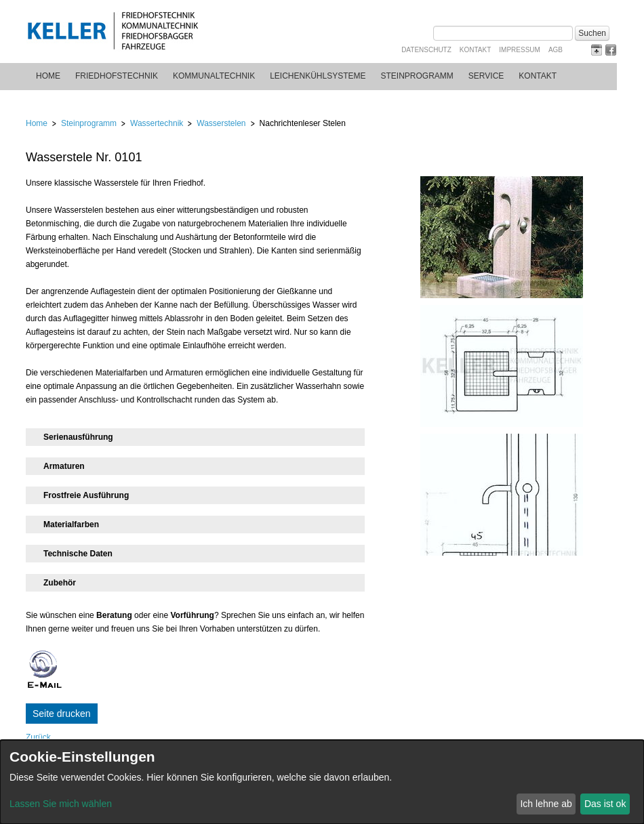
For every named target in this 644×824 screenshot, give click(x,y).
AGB (556, 50)
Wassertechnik (157, 123)
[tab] (195, 437)
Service (486, 76)
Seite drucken (62, 714)
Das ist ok (605, 804)
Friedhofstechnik (117, 76)
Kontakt (475, 50)
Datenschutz (426, 50)
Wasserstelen (221, 123)
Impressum (520, 50)
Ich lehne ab (546, 804)
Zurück (38, 737)
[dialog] (322, 782)
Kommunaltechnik (214, 76)
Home (48, 76)
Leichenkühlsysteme (318, 76)
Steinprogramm (417, 76)
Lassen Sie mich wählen (61, 804)
